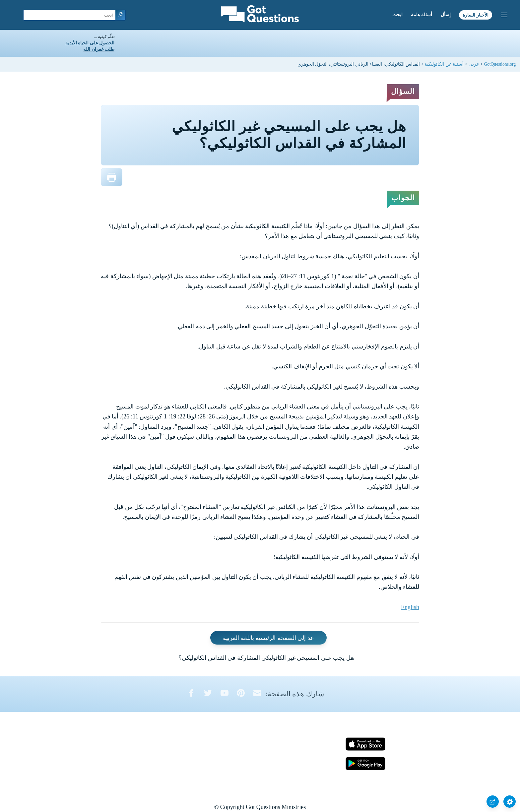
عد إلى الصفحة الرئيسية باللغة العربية (268, 638)
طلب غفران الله (99, 49)
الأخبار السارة (476, 15)
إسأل (446, 15)
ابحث (397, 15)
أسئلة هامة (422, 15)
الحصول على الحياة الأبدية (90, 43)
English (410, 607)
